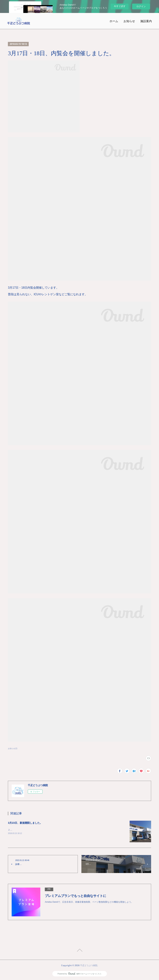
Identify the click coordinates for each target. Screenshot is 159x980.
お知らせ (129, 21)
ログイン (141, 6)
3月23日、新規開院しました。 (25, 823)
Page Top (79, 951)
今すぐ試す (120, 6)
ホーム (114, 21)
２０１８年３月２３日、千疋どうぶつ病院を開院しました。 (37, 830)
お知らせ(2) (13, 748)
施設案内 (146, 21)
